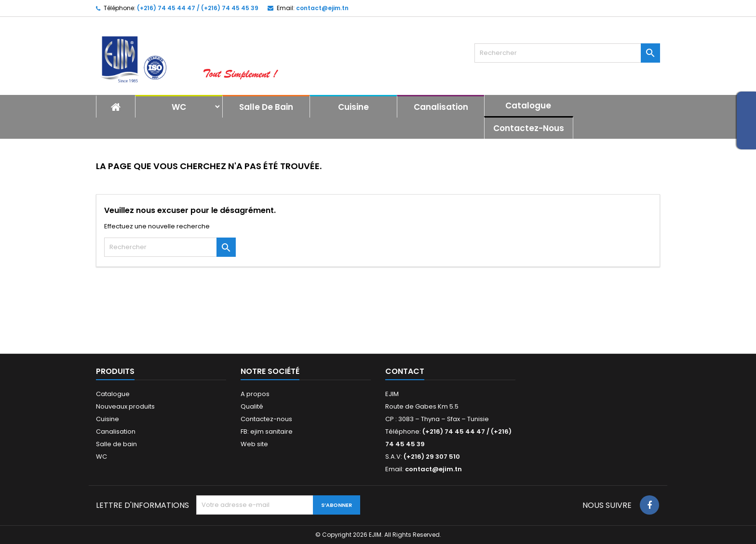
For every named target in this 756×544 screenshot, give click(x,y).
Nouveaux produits (125, 406)
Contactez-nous (529, 128)
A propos (255, 394)
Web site (254, 444)
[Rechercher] (567, 53)
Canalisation (441, 107)
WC (179, 107)
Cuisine (353, 107)
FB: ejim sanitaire (267, 431)
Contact (405, 371)
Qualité (252, 406)
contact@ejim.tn (322, 8)
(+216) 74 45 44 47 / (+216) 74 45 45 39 (198, 8)
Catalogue (528, 106)
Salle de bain (266, 107)
